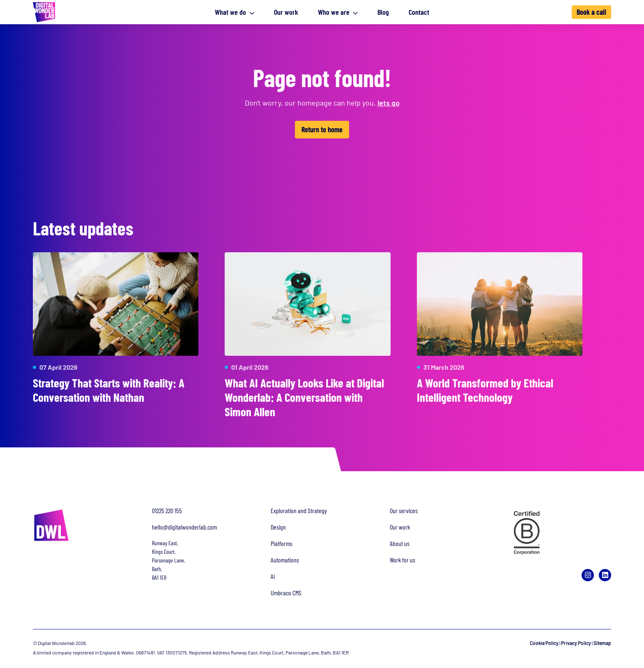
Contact (419, 12)
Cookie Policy (544, 643)
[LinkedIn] (605, 575)
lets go (389, 103)
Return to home (322, 129)
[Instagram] (588, 575)
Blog (383, 12)
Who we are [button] (338, 12)
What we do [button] (235, 12)
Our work (286, 12)
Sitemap (602, 643)
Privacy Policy (576, 643)
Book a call (591, 12)
